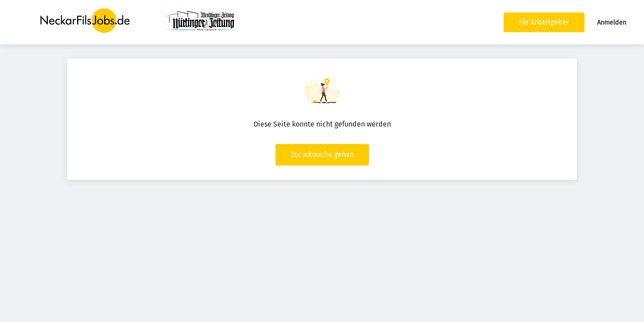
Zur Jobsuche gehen (322, 155)
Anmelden (612, 23)
